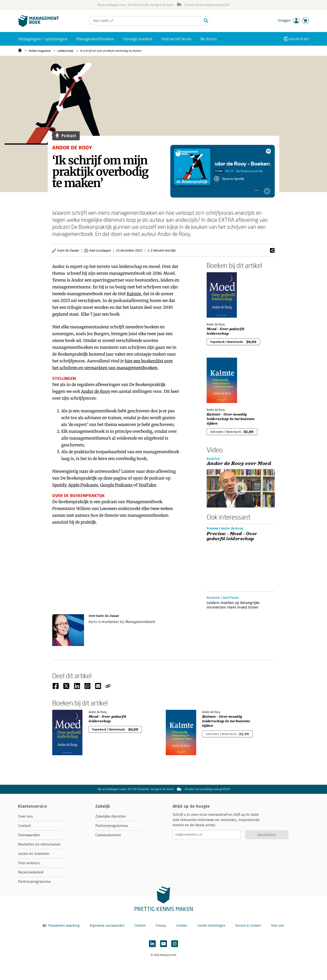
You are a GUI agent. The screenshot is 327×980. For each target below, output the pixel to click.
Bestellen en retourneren (40, 844)
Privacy (161, 926)
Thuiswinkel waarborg (62, 926)
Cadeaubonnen (108, 835)
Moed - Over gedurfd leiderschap (225, 331)
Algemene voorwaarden (107, 926)
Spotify (59, 485)
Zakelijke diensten (111, 816)
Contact (25, 826)
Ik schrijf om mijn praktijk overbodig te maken (111, 51)
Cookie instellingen (211, 926)
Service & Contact (248, 926)
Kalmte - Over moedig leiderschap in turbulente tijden (231, 419)
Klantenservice (32, 806)
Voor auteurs (29, 863)
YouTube (147, 485)
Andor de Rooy (96, 391)
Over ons (26, 816)
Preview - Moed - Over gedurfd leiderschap (232, 536)
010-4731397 (299, 39)
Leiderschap (65, 51)
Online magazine (40, 51)
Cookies (182, 926)
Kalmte (134, 294)
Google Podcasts (116, 485)
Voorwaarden (29, 835)
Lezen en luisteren (34, 854)
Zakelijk (103, 806)
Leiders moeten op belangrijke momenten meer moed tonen (233, 605)
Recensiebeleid (31, 872)
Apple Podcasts (83, 485)
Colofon (140, 926)
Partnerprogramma (34, 882)
